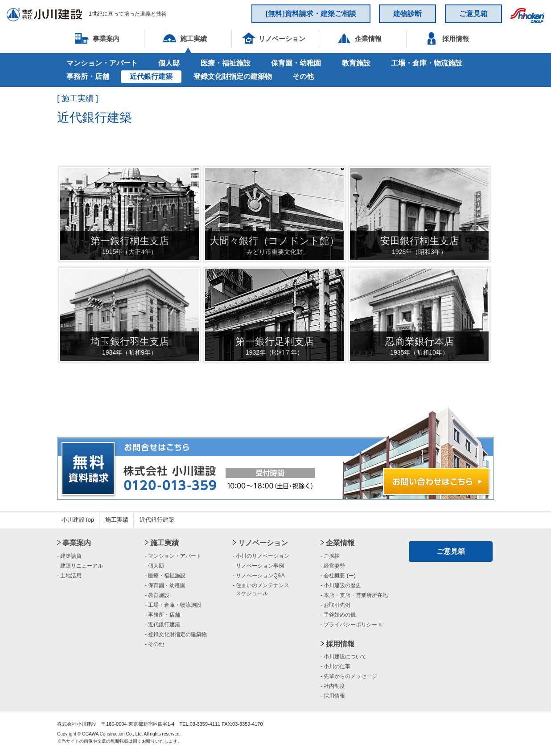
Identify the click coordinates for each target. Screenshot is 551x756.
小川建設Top (78, 520)
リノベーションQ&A (260, 576)
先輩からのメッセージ (350, 676)
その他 (303, 76)
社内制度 (334, 686)
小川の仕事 (337, 666)
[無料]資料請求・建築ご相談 (311, 14)
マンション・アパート (102, 63)
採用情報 (340, 644)
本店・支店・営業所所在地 (356, 595)
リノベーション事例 (260, 566)
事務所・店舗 (88, 76)
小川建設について (345, 657)
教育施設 (356, 63)
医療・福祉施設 (226, 63)
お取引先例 (337, 605)
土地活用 (71, 576)
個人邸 (169, 63)
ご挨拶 (332, 556)
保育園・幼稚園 (296, 63)
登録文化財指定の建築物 (233, 76)
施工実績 (117, 520)
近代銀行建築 (151, 76)
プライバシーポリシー (354, 625)
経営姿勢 (334, 566)
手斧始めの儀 (340, 615)
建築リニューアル (82, 566)
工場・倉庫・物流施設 (427, 63)
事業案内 (77, 543)
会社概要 (334, 576)
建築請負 (71, 556)
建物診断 (407, 14)
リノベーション (263, 543)
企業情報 (340, 543)
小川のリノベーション (263, 556)
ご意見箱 (473, 14)
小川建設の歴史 (342, 585)
